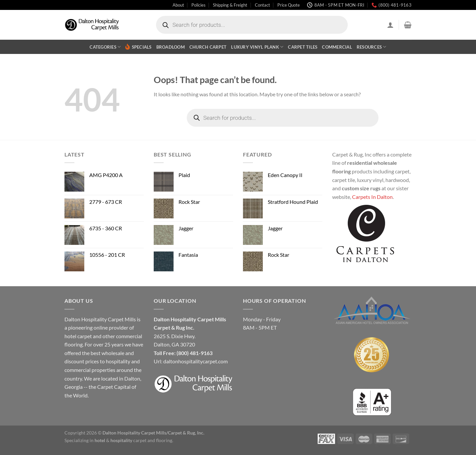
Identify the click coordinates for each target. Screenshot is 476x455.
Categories (105, 47)
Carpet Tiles (303, 47)
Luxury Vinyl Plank (257, 47)
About (178, 5)
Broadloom (171, 47)
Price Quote (289, 5)
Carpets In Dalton (372, 197)
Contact (262, 5)
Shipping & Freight (230, 5)
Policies (198, 5)
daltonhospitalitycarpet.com (196, 361)
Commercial (337, 47)
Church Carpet (208, 47)
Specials (138, 47)
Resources (372, 47)
